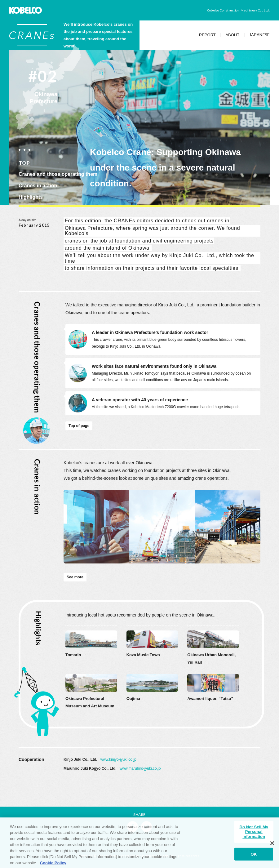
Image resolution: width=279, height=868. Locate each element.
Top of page (79, 426)
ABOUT (232, 35)
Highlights (31, 197)
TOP (24, 163)
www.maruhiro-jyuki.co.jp (140, 768)
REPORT (207, 35)
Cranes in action (38, 186)
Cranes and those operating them (58, 174)
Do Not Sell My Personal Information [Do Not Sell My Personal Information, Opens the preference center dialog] (254, 835)
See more (75, 577)
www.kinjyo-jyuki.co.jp (118, 759)
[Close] (272, 846)
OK (254, 857)
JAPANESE (259, 35)
